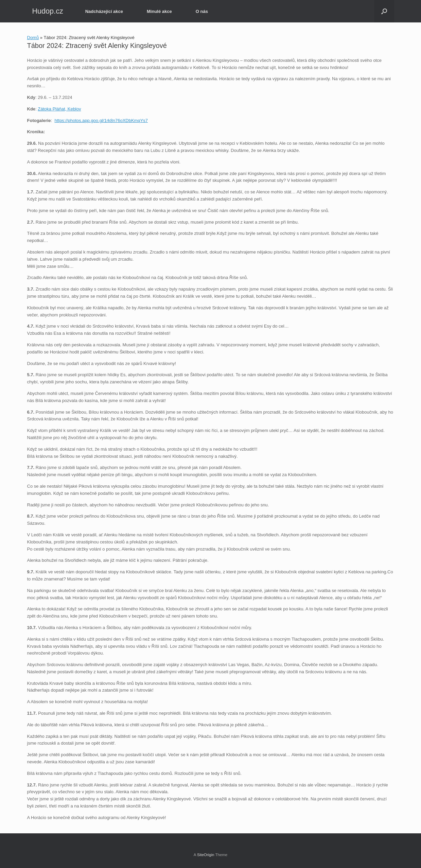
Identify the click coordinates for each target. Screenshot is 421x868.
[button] (384, 11)
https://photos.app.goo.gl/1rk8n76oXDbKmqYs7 (101, 120)
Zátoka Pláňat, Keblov (59, 109)
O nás (202, 11)
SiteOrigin (206, 855)
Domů (33, 38)
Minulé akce (159, 11)
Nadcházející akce (104, 11)
